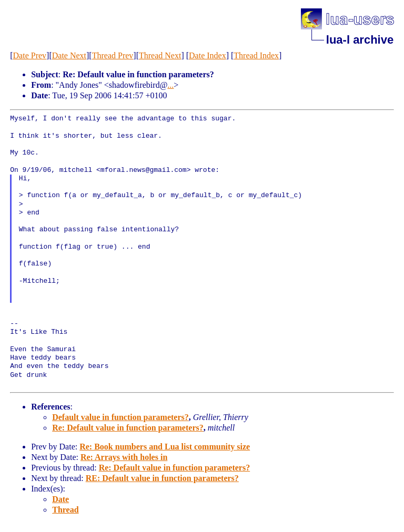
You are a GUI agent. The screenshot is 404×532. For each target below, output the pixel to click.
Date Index (208, 55)
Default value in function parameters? (120, 417)
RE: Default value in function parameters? (162, 478)
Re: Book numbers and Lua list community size (165, 447)
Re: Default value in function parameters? (128, 428)
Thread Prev (113, 55)
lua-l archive (360, 40)
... (170, 85)
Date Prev (30, 55)
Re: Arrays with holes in (124, 457)
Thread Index (256, 55)
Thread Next (160, 55)
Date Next (69, 55)
